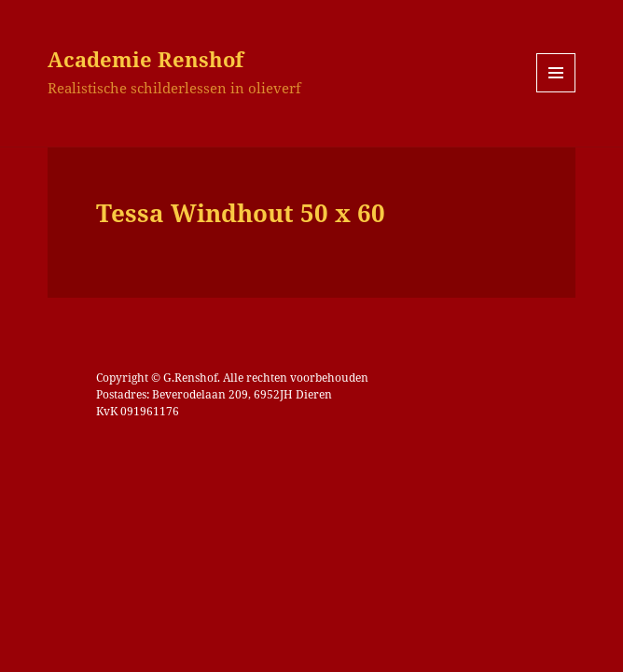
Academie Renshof (145, 59)
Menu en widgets (556, 92)
